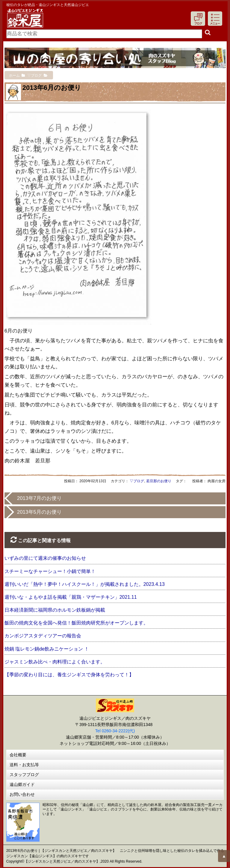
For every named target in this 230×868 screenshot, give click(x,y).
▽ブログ (137, 481)
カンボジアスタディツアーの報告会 (43, 636)
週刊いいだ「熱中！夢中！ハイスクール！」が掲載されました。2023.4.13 (85, 584)
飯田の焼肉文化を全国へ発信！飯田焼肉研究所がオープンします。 (76, 623)
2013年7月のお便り (39, 498)
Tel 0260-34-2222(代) (115, 731)
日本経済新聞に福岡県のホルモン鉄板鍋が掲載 (55, 610)
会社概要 (18, 755)
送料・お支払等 (24, 765)
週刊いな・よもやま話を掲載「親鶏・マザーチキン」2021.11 (71, 597)
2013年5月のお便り (39, 512)
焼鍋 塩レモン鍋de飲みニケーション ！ (47, 649)
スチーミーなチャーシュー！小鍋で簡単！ (50, 571)
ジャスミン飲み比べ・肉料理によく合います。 (55, 662)
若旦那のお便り (159, 481)
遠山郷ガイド (22, 784)
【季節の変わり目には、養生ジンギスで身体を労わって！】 (69, 675)
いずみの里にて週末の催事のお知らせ (45, 558)
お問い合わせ (22, 794)
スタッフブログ (24, 775)
